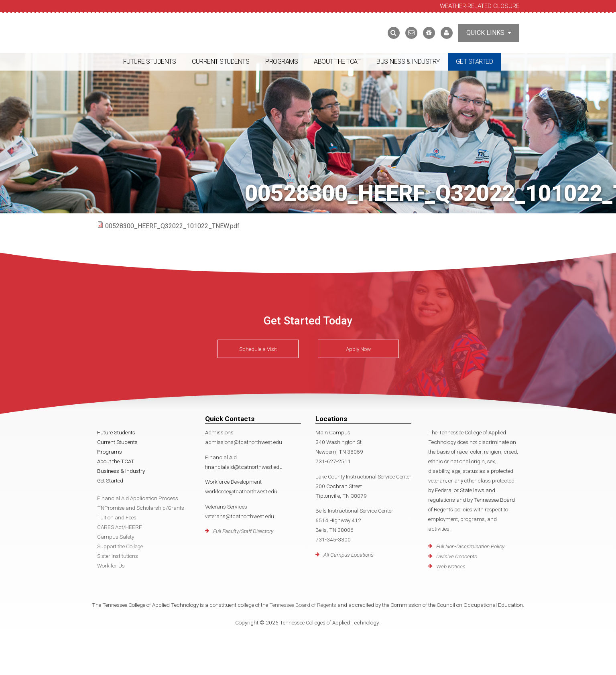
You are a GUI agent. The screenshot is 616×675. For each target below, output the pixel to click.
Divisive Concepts (457, 556)
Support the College (120, 546)
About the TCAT (337, 62)
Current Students (221, 62)
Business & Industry (408, 62)
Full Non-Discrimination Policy (470, 546)
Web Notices (451, 566)
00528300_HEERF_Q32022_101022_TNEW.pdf (172, 226)
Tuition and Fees (117, 517)
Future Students (150, 62)
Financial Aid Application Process (138, 498)
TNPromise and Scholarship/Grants (141, 508)
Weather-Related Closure (480, 6)
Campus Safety (116, 537)
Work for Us (111, 566)
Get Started (475, 62)
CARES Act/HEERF (120, 527)
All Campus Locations (349, 555)
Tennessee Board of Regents (303, 605)
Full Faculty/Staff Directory (243, 531)
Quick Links (489, 33)
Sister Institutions (118, 556)
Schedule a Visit (258, 349)
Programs (282, 62)
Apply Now (358, 349)
